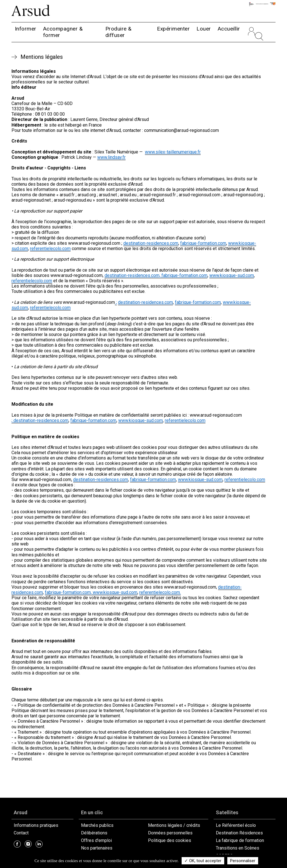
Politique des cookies (170, 840)
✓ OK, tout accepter (203, 861)
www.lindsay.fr (111, 157)
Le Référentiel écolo (236, 825)
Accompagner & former (63, 32)
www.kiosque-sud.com (232, 275)
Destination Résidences (239, 833)
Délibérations (94, 833)
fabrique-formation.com (203, 243)
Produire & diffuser (119, 32)
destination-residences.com (151, 243)
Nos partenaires (97, 848)
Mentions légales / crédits (174, 825)
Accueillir (229, 29)
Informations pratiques (36, 825)
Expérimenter (173, 29)
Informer (26, 29)
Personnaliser (243, 861)
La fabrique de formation (240, 840)
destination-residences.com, (133, 275)
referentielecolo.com (50, 249)
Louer (204, 29)
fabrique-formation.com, (69, 592)
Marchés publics (97, 825)
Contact (21, 833)
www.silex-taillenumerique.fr (173, 152)
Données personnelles (170, 833)
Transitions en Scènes (238, 848)
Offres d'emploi (96, 840)
